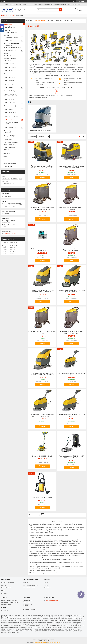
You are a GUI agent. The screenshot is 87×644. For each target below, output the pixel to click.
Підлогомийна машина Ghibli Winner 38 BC (72, 374)
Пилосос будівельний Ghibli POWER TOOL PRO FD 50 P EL (71, 457)
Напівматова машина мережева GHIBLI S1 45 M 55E (72, 333)
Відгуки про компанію (7, 582)
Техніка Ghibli (8, 119)
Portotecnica (48, 588)
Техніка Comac (8, 99)
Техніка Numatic (9, 106)
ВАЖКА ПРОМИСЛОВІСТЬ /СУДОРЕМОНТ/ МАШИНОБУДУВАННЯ (12, 45)
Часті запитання (7, 166)
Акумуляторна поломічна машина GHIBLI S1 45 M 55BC (71, 250)
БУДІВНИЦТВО (8, 50)
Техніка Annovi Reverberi (11, 74)
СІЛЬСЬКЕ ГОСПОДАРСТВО (9, 31)
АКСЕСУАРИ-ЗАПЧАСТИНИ (8, 55)
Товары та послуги (8, 24)
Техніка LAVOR (8, 109)
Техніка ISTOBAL (9, 128)
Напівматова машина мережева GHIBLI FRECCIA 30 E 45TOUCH (42, 374)
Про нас (51, 21)
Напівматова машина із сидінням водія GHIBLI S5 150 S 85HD (71, 167)
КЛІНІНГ (6, 41)
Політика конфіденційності (54, 642)
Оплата (66, 21)
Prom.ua (52, 639)
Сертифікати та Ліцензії (9, 163)
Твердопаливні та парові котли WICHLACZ (11, 95)
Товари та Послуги (40, 21)
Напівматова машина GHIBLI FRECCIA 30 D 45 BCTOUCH (71, 291)
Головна (29, 21)
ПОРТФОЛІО (8, 84)
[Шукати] (60, 10)
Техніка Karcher (8, 67)
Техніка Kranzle (8, 71)
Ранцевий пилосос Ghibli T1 (42, 498)
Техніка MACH (8, 91)
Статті (4, 160)
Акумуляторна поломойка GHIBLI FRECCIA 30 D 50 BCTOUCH (42, 291)
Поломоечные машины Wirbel (41, 131)
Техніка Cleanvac (9, 81)
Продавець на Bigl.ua (43, 641)
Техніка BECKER (9, 113)
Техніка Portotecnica (10, 116)
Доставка (59, 21)
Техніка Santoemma (10, 77)
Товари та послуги (8, 15)
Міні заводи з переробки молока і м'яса (11, 143)
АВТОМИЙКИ (8, 27)
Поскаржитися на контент (40, 642)
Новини (5, 157)
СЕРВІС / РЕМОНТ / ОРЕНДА (10, 60)
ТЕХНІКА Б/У (8, 64)
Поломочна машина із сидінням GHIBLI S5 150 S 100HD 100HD (42, 167)
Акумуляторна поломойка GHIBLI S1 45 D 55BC (71, 208)
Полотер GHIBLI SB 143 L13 (42, 456)
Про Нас (4, 585)
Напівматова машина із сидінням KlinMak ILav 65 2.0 (42, 250)
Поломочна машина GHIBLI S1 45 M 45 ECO (42, 333)
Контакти (4, 593)
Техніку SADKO (8, 136)
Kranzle (46, 585)
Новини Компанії (6, 588)
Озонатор (25, 582)
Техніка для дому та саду (10, 148)
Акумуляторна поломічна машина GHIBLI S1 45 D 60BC (42, 208)
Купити (43, 178)
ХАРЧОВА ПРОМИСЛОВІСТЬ (9, 36)
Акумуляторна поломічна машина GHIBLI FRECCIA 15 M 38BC (42, 416)
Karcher (46, 582)
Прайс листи (6, 153)
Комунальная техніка (29, 588)
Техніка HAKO (8, 103)
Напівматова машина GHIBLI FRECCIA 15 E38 (71, 416)
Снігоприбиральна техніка (9, 132)
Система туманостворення (30, 585)
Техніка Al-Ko (8, 87)
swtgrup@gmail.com (11, 234)
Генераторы (7, 139)
